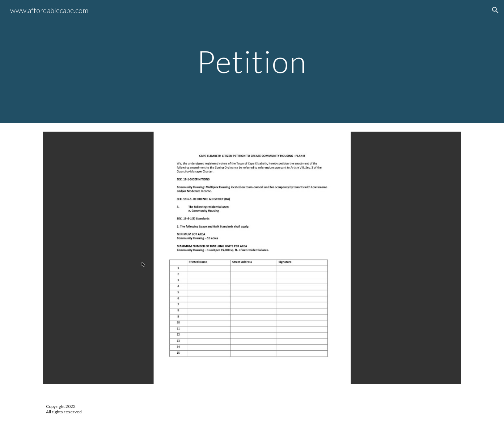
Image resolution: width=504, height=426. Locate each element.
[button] (495, 10)
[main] (252, 61)
